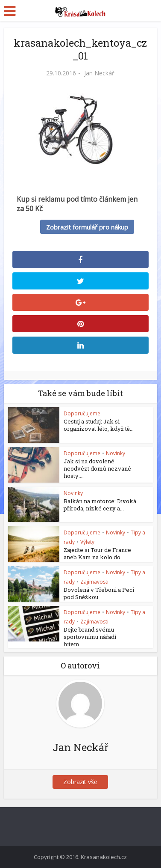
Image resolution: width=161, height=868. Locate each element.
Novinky (116, 453)
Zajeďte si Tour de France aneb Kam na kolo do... (97, 553)
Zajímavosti (94, 582)
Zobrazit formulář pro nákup (87, 227)
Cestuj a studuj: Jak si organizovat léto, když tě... (99, 425)
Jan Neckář (99, 73)
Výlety (87, 542)
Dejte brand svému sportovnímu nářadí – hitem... (92, 637)
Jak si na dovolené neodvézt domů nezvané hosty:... (97, 468)
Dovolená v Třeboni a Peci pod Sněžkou (99, 593)
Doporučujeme (82, 413)
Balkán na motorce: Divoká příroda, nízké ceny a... (100, 505)
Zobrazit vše (80, 782)
